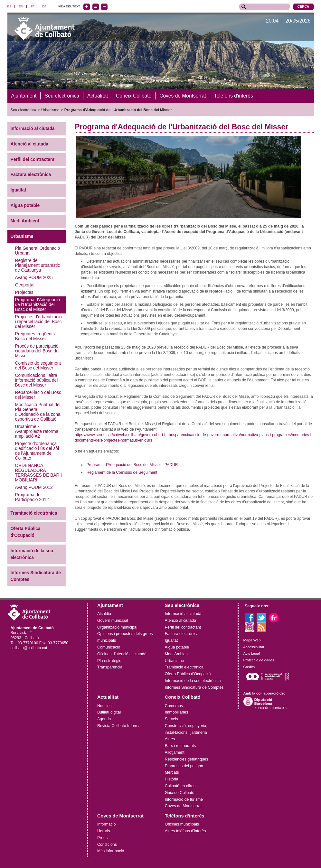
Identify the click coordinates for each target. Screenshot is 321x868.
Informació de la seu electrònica (32, 554)
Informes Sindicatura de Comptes (36, 576)
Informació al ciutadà (33, 128)
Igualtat (19, 190)
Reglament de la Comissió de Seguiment (122, 472)
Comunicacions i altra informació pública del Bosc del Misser (37, 380)
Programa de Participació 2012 (32, 497)
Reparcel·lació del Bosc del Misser (38, 395)
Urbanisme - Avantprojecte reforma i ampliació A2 (38, 431)
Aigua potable (25, 205)
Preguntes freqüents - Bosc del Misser (36, 336)
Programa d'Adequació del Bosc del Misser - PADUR (132, 464)
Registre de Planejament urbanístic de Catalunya (38, 265)
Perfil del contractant (33, 159)
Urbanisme (50, 110)
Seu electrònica (24, 110)
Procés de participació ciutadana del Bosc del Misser (37, 351)
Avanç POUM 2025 (34, 278)
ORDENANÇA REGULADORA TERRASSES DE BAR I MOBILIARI (39, 473)
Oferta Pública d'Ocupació (26, 532)
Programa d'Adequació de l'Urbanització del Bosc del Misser (118, 110)
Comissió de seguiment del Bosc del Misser (38, 366)
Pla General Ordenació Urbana (38, 251)
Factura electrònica (31, 175)
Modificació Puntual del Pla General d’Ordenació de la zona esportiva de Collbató (38, 412)
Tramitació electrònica (34, 513)
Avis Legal (252, 653)
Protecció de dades (259, 660)
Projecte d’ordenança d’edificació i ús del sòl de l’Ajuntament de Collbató (37, 451)
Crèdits (249, 667)
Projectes (24, 292)
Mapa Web (252, 640)
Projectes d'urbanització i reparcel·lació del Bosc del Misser (38, 322)
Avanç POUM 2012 (34, 487)
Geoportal (25, 285)
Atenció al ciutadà (29, 144)
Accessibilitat (254, 647)
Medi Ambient (25, 221)
